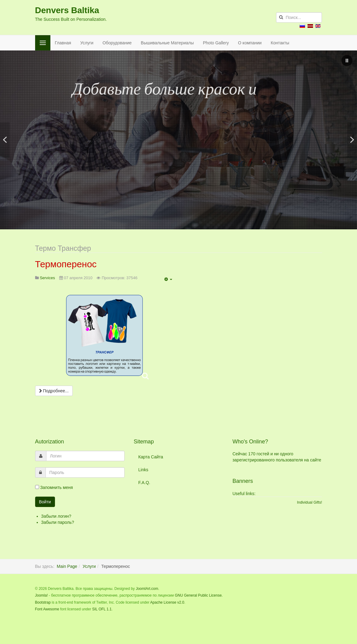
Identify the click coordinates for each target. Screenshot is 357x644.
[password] (85, 472)
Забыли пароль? (58, 522)
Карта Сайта (151, 457)
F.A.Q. (144, 483)
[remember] (37, 487)
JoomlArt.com (147, 589)
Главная (63, 43)
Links (143, 470)
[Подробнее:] (54, 391)
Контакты (280, 43)
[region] (178, 140)
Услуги (87, 43)
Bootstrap (43, 602)
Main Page (67, 566)
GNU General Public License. (199, 595)
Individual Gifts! (309, 502)
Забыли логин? (56, 516)
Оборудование (117, 43)
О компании (250, 43)
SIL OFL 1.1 (102, 609)
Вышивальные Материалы (167, 43)
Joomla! (42, 595)
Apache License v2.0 (167, 602)
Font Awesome (47, 609)
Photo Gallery (216, 43)
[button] (347, 61)
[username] (85, 456)
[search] (299, 17)
